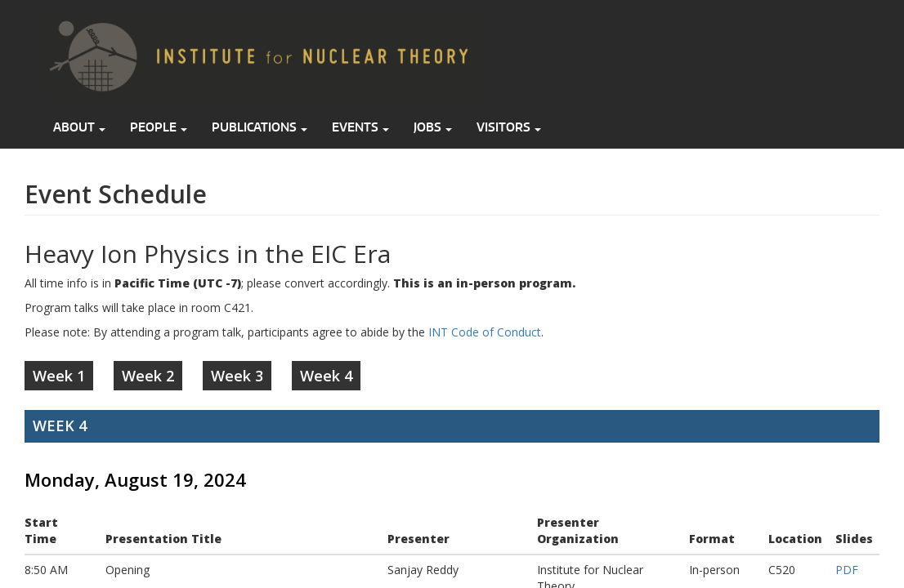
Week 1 (59, 376)
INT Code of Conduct (485, 332)
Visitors (509, 127)
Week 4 (326, 376)
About (79, 127)
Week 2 (148, 376)
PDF (847, 570)
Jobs (433, 127)
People (159, 127)
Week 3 (237, 376)
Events (360, 127)
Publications (260, 127)
